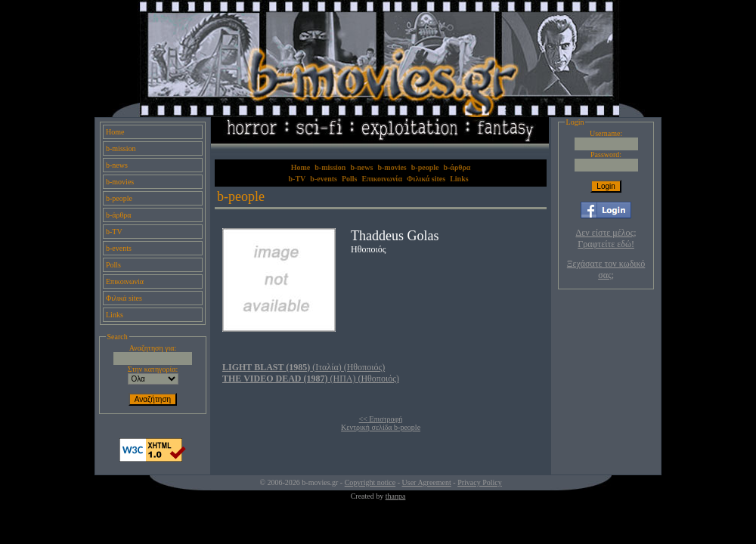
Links (115, 315)
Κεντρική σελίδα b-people (381, 427)
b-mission (121, 148)
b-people (119, 198)
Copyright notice (370, 482)
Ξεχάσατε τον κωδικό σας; (606, 269)
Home (115, 132)
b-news (117, 165)
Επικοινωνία (125, 281)
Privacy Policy (480, 482)
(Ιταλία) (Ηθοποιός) (304, 367)
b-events (119, 248)
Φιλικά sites (124, 298)
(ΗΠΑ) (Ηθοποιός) (311, 379)
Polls (113, 265)
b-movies (120, 182)
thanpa (396, 496)
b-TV (114, 232)
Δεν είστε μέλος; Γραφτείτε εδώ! (606, 238)
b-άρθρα (119, 215)
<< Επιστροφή (381, 419)
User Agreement (427, 482)
